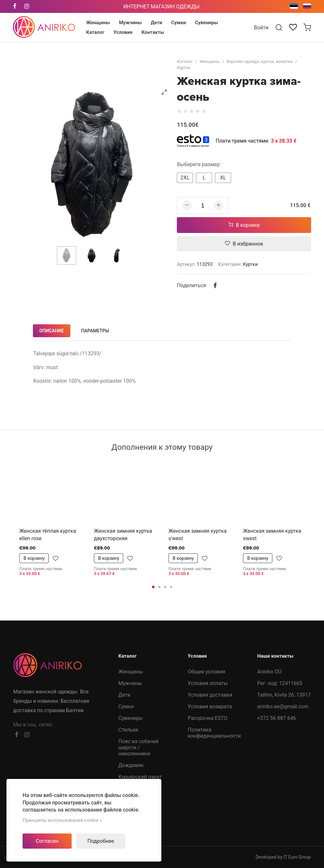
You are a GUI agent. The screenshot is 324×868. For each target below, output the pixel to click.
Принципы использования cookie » (62, 820)
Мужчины (130, 683)
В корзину (244, 225)
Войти (261, 28)
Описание (52, 331)
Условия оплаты (208, 683)
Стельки (128, 730)
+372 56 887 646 (277, 718)
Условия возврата (210, 707)
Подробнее (101, 841)
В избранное (244, 244)
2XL (185, 178)
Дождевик (131, 765)
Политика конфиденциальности (214, 733)
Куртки (184, 68)
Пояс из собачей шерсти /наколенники (138, 747)
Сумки (126, 707)
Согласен (47, 841)
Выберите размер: (199, 164)
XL (223, 178)
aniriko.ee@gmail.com (283, 707)
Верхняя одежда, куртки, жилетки (260, 61)
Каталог (185, 61)
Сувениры (131, 718)
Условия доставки (210, 695)
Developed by (283, 857)
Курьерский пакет (140, 777)
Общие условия (207, 672)
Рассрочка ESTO (208, 718)
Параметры (95, 331)
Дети (124, 695)
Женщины (210, 61)
